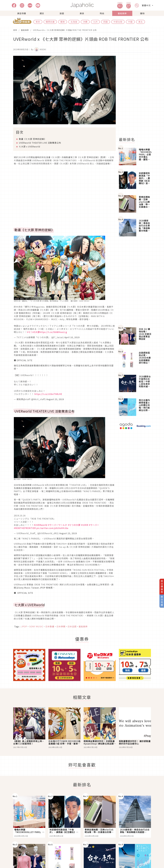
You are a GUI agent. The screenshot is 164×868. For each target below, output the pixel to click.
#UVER (85, 525)
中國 (130, 22)
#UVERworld (41, 525)
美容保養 (22, 13)
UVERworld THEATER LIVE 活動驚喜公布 (40, 143)
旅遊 (62, 13)
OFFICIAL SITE (25, 360)
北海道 (74, 22)
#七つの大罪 (33, 332)
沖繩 (85, 22)
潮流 (42, 13)
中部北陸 (118, 22)
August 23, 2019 (55, 399)
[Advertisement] (136, 95)
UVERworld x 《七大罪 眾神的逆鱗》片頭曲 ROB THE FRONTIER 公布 (65, 30)
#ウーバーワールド (58, 525)
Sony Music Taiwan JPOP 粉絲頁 (35, 588)
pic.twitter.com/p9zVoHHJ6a (52, 528)
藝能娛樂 (122, 13)
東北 (141, 22)
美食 (82, 13)
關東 (63, 22)
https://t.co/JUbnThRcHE (48, 394)
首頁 (15, 30)
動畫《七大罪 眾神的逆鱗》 (33, 139)
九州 (95, 22)
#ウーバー (94, 525)
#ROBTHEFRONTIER (25, 528)
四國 (106, 22)
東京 (38, 22)
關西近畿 (50, 22)
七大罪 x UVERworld (30, 146)
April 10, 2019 (72, 337)
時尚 (102, 13)
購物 (142, 13)
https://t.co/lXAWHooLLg (53, 332)
